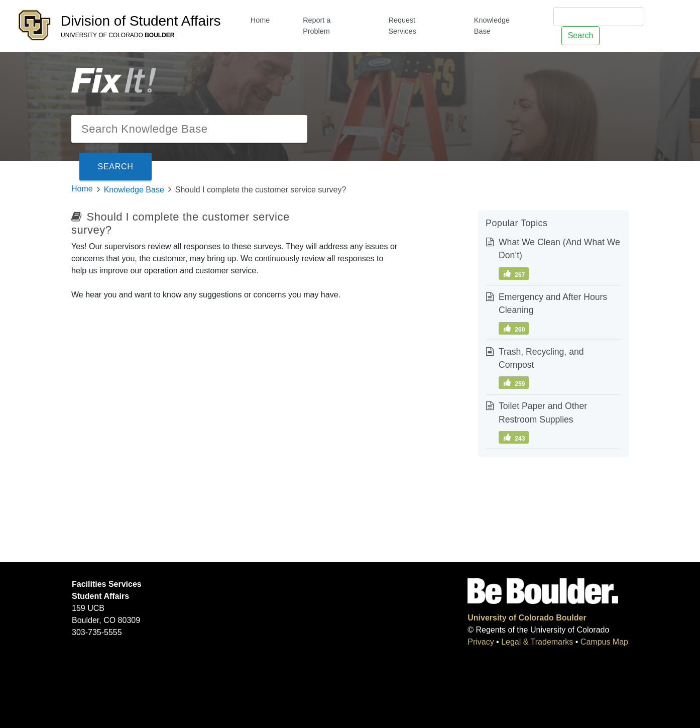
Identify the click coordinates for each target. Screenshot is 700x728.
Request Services (402, 26)
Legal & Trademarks (537, 642)
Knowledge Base (492, 26)
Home (260, 20)
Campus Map (604, 642)
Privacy (481, 642)
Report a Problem (317, 26)
